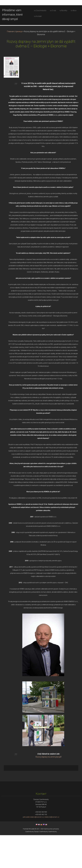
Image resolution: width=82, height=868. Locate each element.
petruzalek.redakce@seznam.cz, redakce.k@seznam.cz (41, 850)
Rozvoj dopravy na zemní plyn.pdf (48, 790)
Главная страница (15, 64)
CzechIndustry (30, 864)
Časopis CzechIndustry (41, 864)
